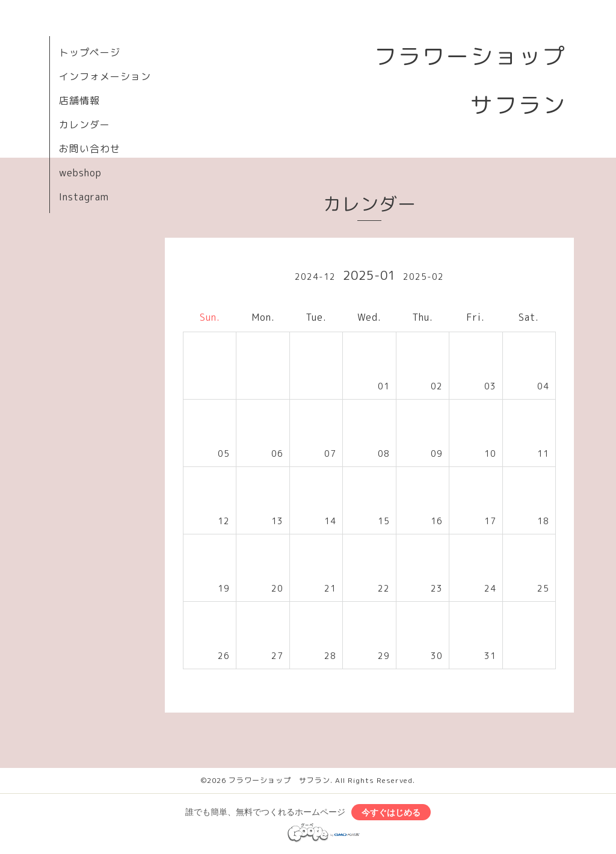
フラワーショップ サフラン (279, 780)
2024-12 (315, 277)
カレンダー (85, 125)
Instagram (84, 197)
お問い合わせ (90, 149)
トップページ (90, 52)
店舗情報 (79, 101)
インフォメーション (105, 76)
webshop (80, 173)
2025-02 (423, 277)
